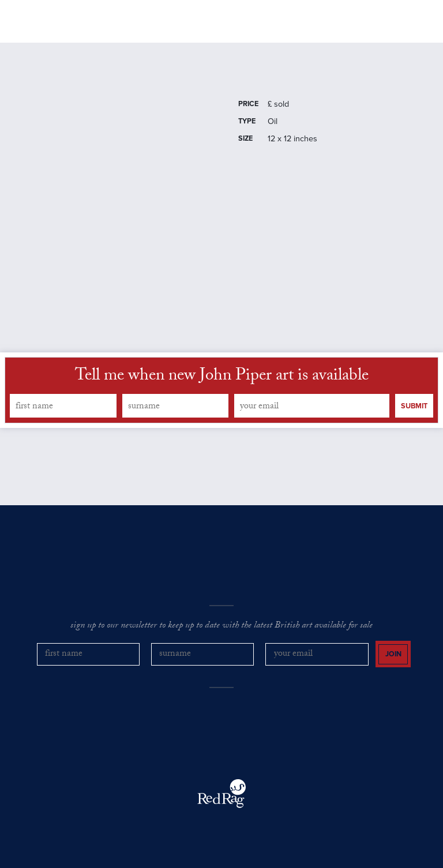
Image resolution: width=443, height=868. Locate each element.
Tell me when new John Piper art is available (222, 377)
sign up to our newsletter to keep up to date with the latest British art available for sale (221, 626)
